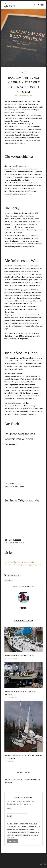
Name (17, 810)
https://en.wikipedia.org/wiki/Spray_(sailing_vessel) (23, 565)
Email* (17, 818)
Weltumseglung (14, 575)
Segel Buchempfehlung (23, 586)
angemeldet (16, 779)
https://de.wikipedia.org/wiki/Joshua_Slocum (21, 562)
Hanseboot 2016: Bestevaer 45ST (19, 656)
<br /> (12, 466)
